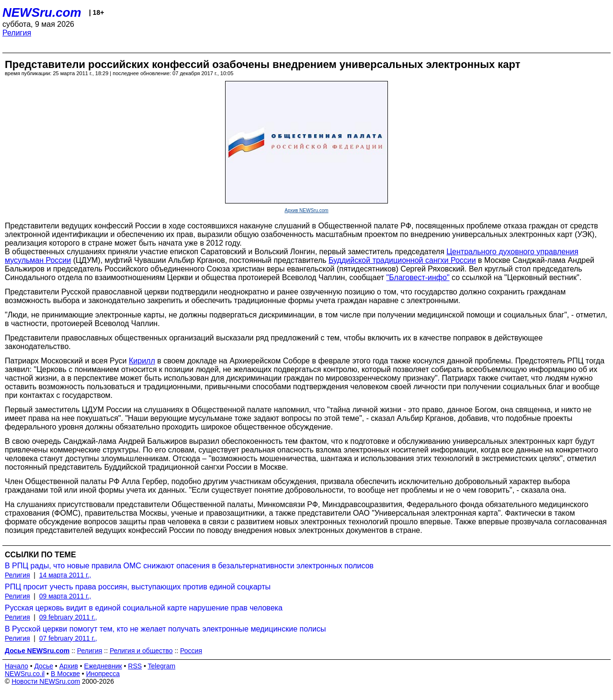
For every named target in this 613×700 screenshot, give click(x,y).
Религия (17, 33)
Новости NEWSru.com (46, 681)
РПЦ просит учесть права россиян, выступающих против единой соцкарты (138, 587)
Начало (17, 666)
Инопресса (103, 674)
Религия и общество (141, 651)
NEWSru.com (42, 12)
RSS (135, 666)
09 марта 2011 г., (65, 596)
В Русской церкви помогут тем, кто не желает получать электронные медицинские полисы (165, 629)
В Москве (65, 674)
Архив (69, 666)
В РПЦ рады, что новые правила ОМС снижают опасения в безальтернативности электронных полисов (189, 566)
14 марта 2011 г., (65, 575)
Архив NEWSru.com (306, 210)
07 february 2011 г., (68, 638)
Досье (44, 666)
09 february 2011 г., (68, 617)
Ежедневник (103, 666)
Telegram (162, 666)
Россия (191, 651)
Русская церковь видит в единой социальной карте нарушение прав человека (144, 608)
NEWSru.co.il (25, 674)
